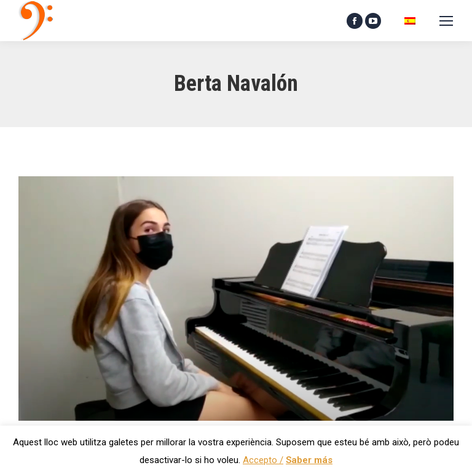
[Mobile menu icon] (446, 21)
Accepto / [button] (263, 460)
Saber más (309, 460)
